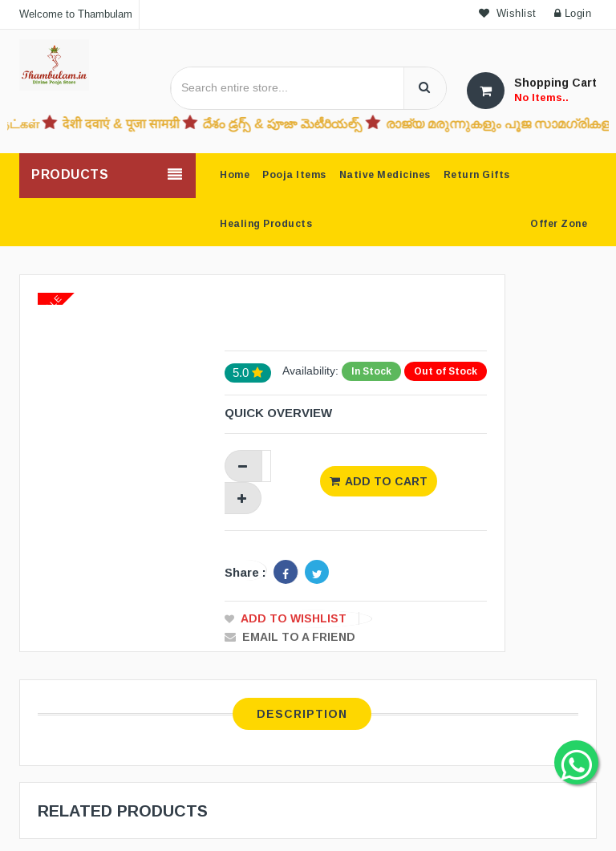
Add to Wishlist (294, 618)
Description (302, 714)
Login (573, 13)
